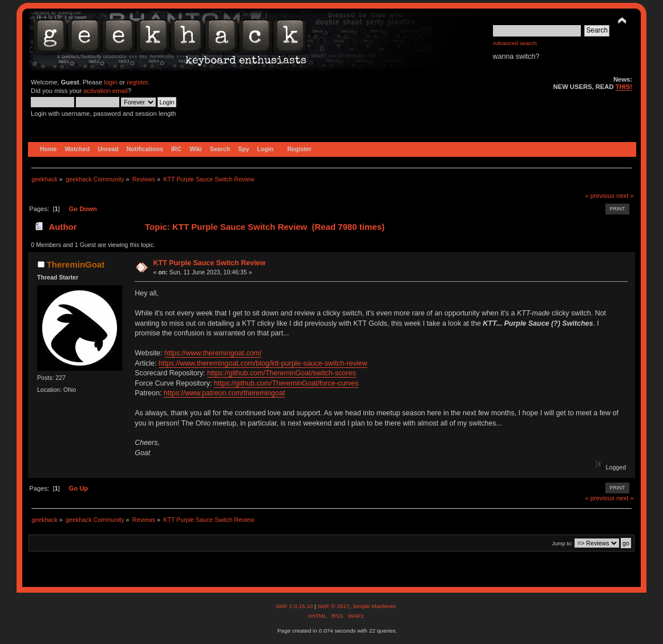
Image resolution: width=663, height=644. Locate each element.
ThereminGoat (76, 264)
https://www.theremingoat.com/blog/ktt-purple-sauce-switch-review (263, 363)
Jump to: (562, 543)
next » (625, 196)
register (137, 82)
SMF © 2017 (333, 606)
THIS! (624, 87)
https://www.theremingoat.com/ (213, 353)
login (111, 82)
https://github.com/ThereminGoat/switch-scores (282, 373)
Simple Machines (374, 606)
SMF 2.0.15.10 (295, 606)
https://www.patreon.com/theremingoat (225, 393)
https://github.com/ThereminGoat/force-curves (286, 383)
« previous (600, 196)
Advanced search (515, 43)
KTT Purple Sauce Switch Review (209, 263)
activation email (105, 91)
